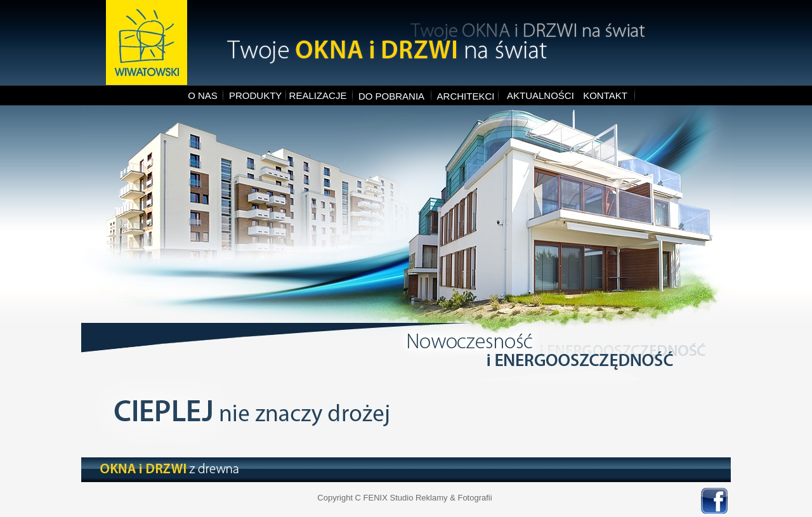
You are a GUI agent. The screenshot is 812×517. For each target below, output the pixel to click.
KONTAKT (605, 95)
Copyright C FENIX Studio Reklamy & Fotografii (404, 498)
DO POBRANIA (391, 96)
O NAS (203, 95)
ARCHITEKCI (466, 96)
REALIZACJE (318, 95)
